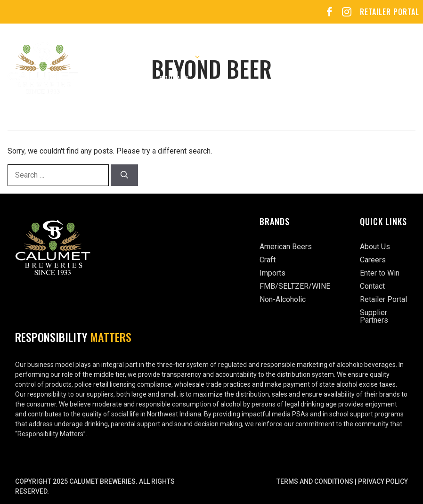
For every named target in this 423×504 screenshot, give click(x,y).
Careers (238, 57)
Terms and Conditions (315, 481)
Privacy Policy (383, 481)
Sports (335, 57)
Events (287, 57)
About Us (106, 57)
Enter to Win (113, 79)
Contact (174, 79)
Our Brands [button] (179, 57)
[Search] (124, 175)
